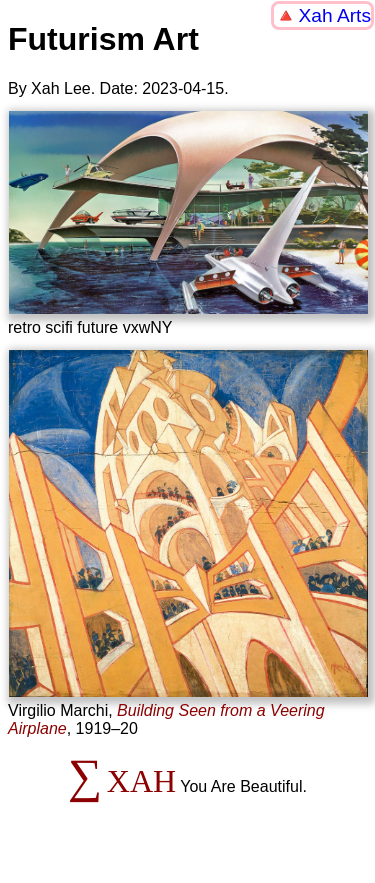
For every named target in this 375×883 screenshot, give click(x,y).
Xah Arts (334, 15)
